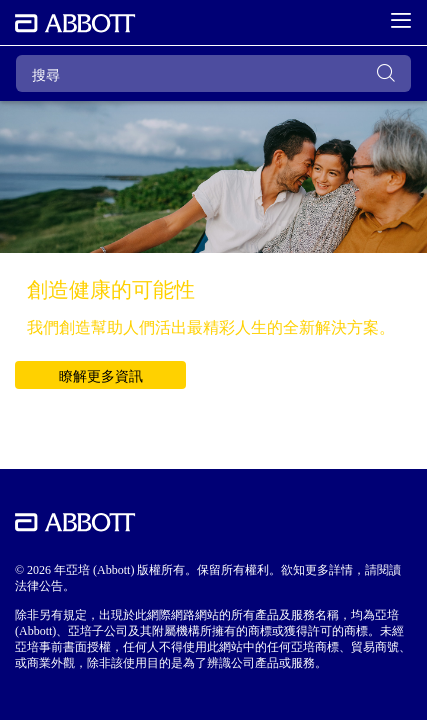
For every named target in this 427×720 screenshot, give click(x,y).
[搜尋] (213, 73)
